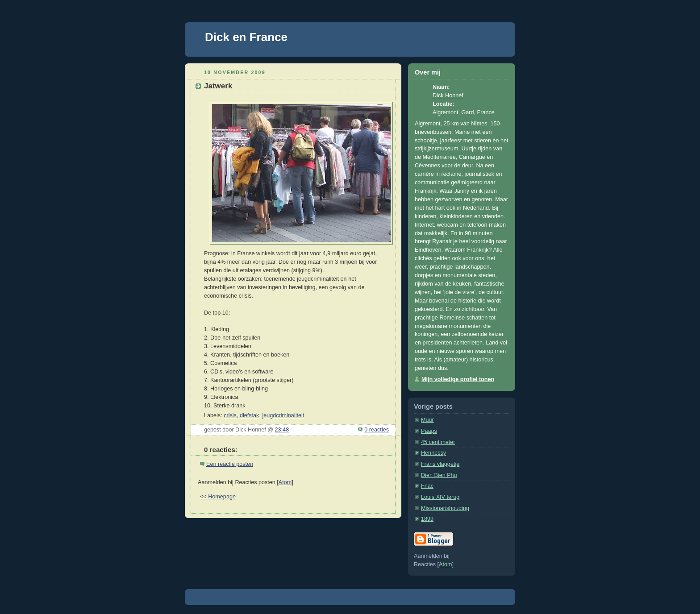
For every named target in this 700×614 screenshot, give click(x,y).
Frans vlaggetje (440, 464)
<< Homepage (218, 497)
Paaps (429, 431)
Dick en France (246, 37)
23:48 (282, 430)
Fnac (427, 486)
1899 (427, 519)
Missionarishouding (445, 508)
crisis (230, 415)
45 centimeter (438, 442)
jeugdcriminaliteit (283, 415)
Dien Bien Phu (439, 475)
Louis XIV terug (440, 497)
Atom (285, 482)
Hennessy (433, 453)
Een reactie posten (230, 464)
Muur (427, 420)
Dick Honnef (448, 95)
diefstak (249, 415)
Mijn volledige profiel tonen (458, 379)
